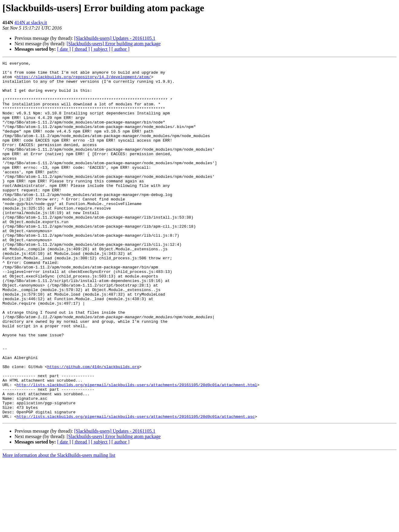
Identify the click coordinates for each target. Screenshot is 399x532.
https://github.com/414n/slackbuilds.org (93, 428)
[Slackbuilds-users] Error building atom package (114, 44)
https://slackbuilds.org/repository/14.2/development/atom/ (84, 80)
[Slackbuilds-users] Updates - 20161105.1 (115, 38)
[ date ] (64, 49)
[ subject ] (101, 49)
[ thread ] (81, 49)
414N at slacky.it (31, 22)
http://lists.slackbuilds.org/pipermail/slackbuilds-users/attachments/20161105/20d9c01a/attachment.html (137, 450)
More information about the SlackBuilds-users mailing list (59, 527)
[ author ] (121, 49)
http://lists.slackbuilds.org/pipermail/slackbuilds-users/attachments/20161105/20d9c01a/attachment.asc (136, 488)
